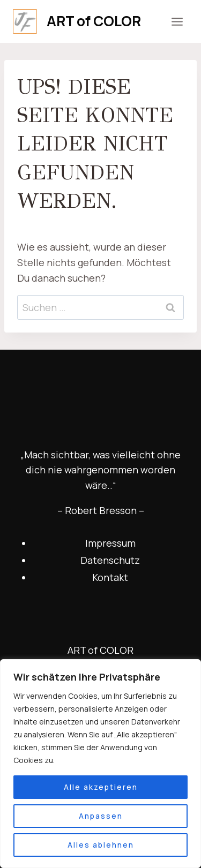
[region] (100, 764)
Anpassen (101, 816)
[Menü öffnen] (177, 21)
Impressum (110, 543)
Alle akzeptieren (101, 787)
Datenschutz (110, 560)
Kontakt (110, 577)
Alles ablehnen (101, 845)
